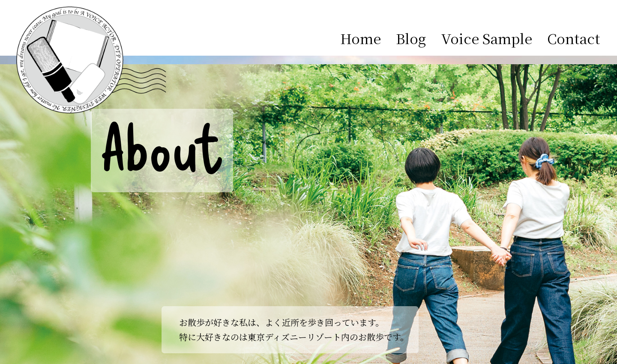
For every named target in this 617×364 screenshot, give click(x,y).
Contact (574, 38)
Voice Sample (487, 38)
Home (361, 38)
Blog (411, 38)
